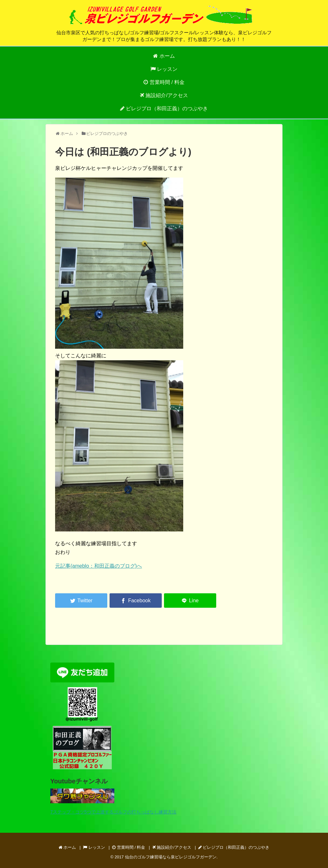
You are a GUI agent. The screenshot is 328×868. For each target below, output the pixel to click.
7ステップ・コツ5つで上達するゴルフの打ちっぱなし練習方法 (113, 812)
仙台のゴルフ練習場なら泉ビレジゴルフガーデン (171, 857)
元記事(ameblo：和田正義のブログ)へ (98, 566)
